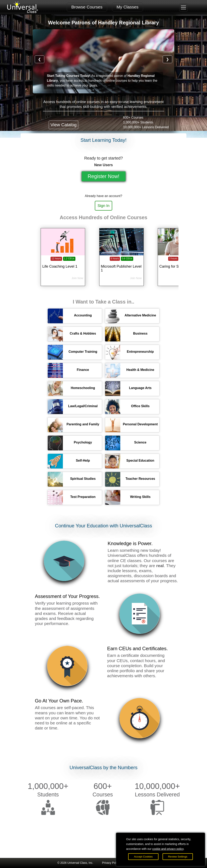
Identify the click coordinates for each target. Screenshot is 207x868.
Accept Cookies (143, 857)
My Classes (128, 7)
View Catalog (63, 125)
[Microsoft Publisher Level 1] (121, 264)
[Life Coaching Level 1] (63, 264)
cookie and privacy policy (168, 849)
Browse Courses (87, 7)
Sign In (103, 206)
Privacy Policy (111, 863)
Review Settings (178, 857)
